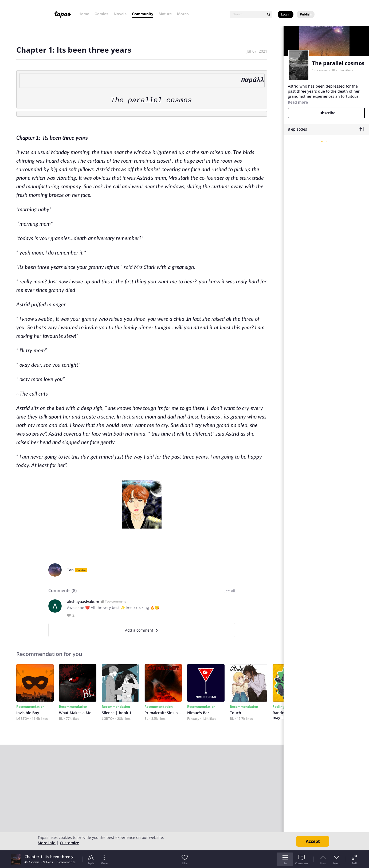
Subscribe (326, 113)
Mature (165, 14)
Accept (313, 841)
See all (229, 591)
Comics (101, 14)
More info (47, 843)
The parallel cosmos (338, 63)
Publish (306, 14)
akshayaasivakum (83, 602)
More (183, 14)
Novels (120, 14)
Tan (70, 570)
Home (84, 14)
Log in (286, 14)
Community (143, 14)
